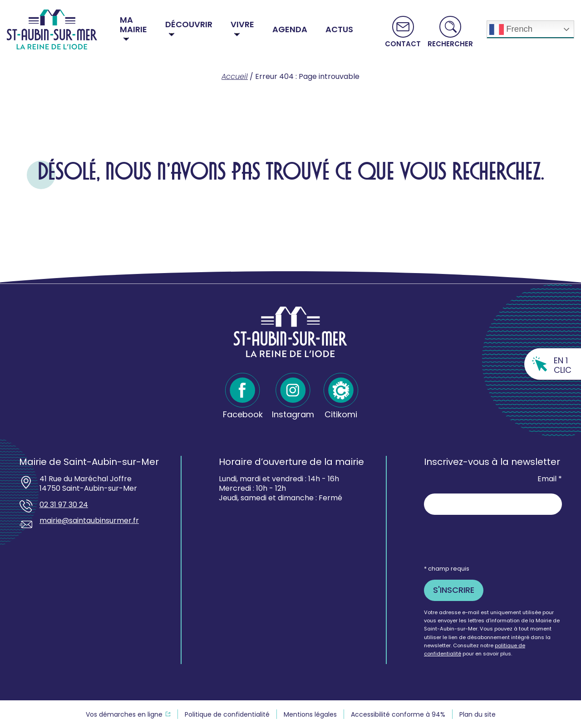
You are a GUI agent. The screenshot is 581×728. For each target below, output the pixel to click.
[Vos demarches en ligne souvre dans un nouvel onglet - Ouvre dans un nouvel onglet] (128, 714)
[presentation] (493, 539)
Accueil (235, 76)
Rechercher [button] (450, 43)
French (511, 29)
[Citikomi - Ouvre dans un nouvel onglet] (341, 396)
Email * (550, 479)
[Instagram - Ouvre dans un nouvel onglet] (293, 396)
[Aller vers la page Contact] (403, 32)
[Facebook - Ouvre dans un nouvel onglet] (243, 396)
